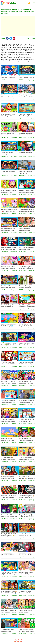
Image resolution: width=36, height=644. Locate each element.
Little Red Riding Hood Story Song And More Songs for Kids (8, 116)
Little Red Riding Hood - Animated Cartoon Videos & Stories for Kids (27, 154)
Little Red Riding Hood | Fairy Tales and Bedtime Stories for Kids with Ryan (27, 269)
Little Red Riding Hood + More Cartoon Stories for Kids (26, 211)
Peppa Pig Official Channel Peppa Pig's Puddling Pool (7, 440)
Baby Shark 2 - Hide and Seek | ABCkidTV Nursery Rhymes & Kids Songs (9, 612)
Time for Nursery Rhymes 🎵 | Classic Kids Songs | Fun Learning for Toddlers (9, 574)
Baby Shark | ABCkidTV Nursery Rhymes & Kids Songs (26, 97)
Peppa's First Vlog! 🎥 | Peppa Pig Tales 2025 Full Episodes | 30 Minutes (27, 517)
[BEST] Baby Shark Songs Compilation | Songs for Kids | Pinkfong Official (27, 345)
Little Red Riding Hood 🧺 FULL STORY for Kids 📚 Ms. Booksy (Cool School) (9, 593)
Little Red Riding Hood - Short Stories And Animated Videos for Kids (9, 192)
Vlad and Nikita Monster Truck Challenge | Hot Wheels (8, 498)
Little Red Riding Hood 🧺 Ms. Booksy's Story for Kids (27, 498)
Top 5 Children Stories (8, 171)
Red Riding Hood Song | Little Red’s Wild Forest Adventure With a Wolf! (8, 249)
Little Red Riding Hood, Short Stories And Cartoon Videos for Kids (26, 135)
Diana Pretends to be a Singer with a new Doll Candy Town (8, 269)
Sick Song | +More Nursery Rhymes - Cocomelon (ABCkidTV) (26, 230)
